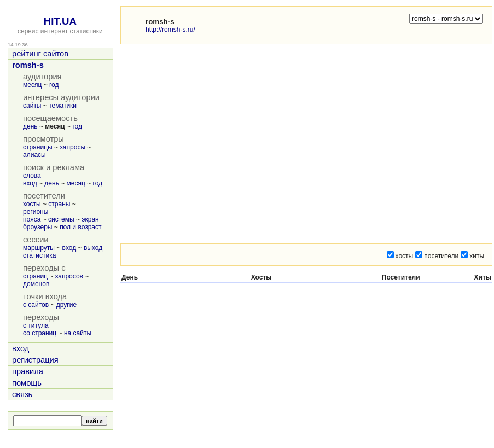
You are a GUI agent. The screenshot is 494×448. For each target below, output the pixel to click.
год (54, 85)
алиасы (34, 155)
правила (28, 371)
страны (59, 204)
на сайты (78, 333)
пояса (32, 219)
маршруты (39, 248)
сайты (32, 106)
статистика (39, 255)
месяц (32, 85)
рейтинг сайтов (40, 54)
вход (30, 183)
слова (32, 176)
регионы (36, 212)
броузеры (37, 227)
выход (93, 248)
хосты (32, 204)
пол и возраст (80, 227)
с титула (36, 325)
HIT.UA (60, 21)
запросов (69, 276)
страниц (35, 276)
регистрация (35, 360)
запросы (72, 147)
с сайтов (36, 305)
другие (66, 305)
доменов (36, 284)
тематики (63, 106)
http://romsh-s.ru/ (170, 30)
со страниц (40, 333)
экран (90, 219)
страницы (38, 147)
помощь (27, 383)
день (30, 126)
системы (61, 219)
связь (22, 394)
